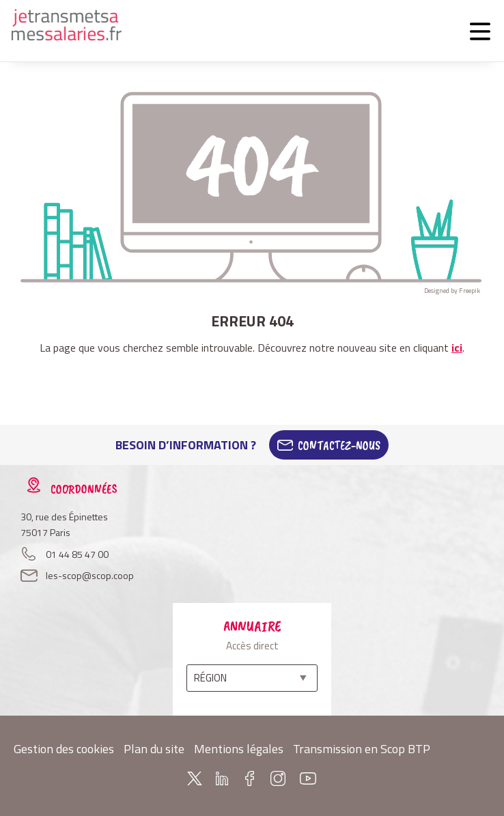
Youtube (308, 778)
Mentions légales (239, 749)
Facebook (249, 778)
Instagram (278, 778)
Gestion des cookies (64, 749)
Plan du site (154, 749)
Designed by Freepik (452, 291)
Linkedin (222, 778)
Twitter (195, 778)
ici (457, 348)
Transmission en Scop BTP (362, 749)
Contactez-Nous (339, 445)
